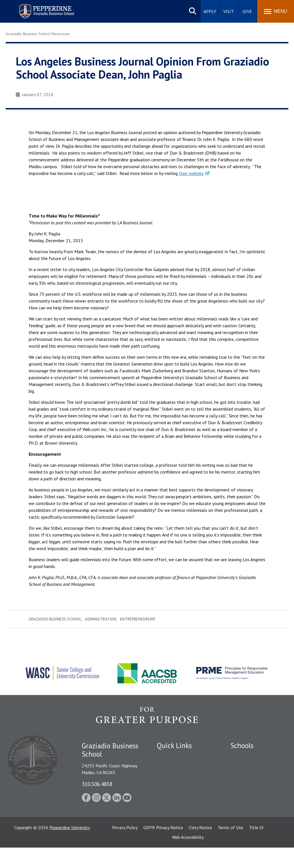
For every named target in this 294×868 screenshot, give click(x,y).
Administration (101, 619)
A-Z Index (166, 816)
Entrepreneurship (138, 619)
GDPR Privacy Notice (163, 848)
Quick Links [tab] (174, 745)
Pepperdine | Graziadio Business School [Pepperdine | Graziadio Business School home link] (39, 8)
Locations (166, 756)
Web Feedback (170, 825)
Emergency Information (179, 786)
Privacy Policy (125, 848)
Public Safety (170, 766)
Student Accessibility (177, 776)
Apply (210, 11)
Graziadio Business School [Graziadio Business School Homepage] (255, 776)
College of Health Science (255, 817)
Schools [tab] (242, 745)
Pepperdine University (70, 848)
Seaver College (245, 756)
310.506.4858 (97, 784)
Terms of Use (230, 848)
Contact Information (177, 806)
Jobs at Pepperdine (175, 796)
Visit (229, 11)
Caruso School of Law (252, 766)
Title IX (256, 848)
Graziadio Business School (55, 619)
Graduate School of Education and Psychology (255, 789)
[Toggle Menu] (276, 11)
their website (191, 173)
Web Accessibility (188, 858)
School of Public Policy (252, 808)
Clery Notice (200, 848)
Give (247, 11)
